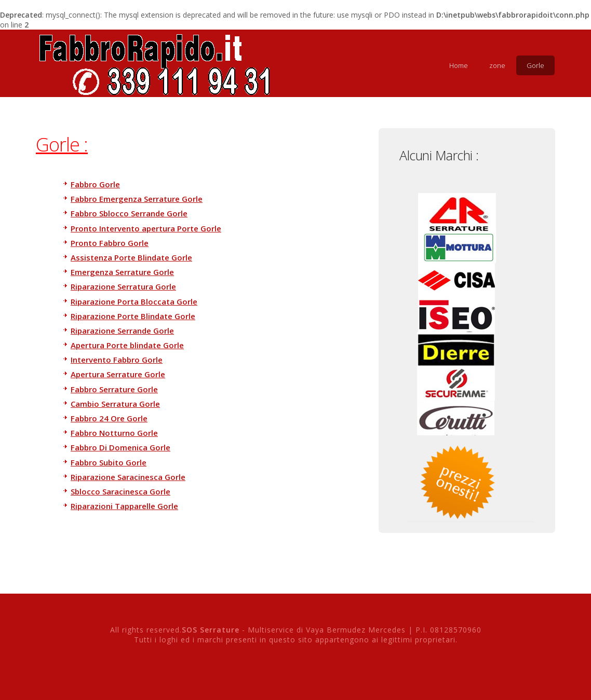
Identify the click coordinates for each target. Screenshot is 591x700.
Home (459, 65)
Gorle (535, 65)
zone (497, 65)
